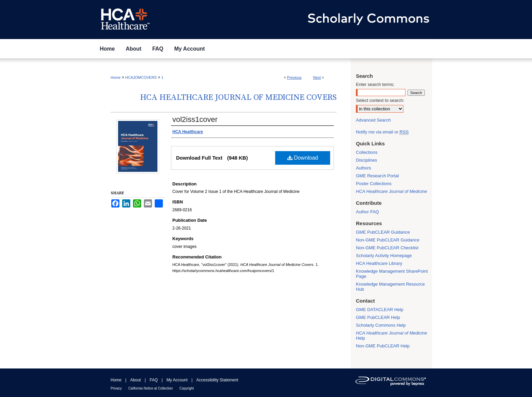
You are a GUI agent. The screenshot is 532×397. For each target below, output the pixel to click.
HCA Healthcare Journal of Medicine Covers (238, 97)
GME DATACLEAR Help (380, 310)
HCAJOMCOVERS (141, 77)
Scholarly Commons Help (381, 325)
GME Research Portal (377, 176)
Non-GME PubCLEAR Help (383, 346)
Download (303, 158)
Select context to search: (380, 100)
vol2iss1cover (195, 119)
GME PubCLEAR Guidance (383, 232)
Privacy (116, 388)
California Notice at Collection (150, 388)
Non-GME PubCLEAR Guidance (388, 240)
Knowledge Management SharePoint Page (392, 274)
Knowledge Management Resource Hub (390, 287)
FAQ (154, 380)
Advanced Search (373, 120)
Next (317, 77)
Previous (294, 77)
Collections (367, 152)
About (136, 380)
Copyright (187, 388)
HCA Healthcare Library (379, 263)
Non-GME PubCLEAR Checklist (387, 248)
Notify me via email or (382, 132)
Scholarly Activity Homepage (384, 256)
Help (392, 336)
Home (116, 77)
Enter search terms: (375, 84)
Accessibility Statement (217, 380)
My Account (177, 380)
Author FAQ (367, 212)
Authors (364, 168)
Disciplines (366, 160)
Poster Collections (374, 184)
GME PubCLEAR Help (378, 317)
